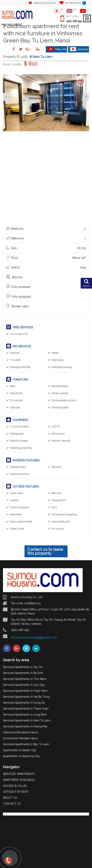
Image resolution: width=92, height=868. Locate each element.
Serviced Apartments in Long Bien (25, 715)
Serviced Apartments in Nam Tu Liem (27, 720)
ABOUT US (10, 798)
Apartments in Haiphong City (21, 756)
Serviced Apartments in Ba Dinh (23, 673)
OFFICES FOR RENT (16, 792)
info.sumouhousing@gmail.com (34, 637)
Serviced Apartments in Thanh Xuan (26, 709)
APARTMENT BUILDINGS (19, 780)
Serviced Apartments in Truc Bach (25, 679)
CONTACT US (12, 804)
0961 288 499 (74, 21)
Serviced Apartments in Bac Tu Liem (26, 744)
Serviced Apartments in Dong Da (24, 703)
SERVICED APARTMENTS (19, 774)
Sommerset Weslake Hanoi (20, 738)
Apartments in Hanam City (20, 750)
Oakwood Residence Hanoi (21, 732)
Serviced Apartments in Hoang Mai (25, 726)
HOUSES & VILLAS (15, 786)
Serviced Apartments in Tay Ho (23, 667)
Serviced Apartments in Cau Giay (24, 685)
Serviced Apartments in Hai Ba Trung (26, 697)
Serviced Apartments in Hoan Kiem (25, 691)
